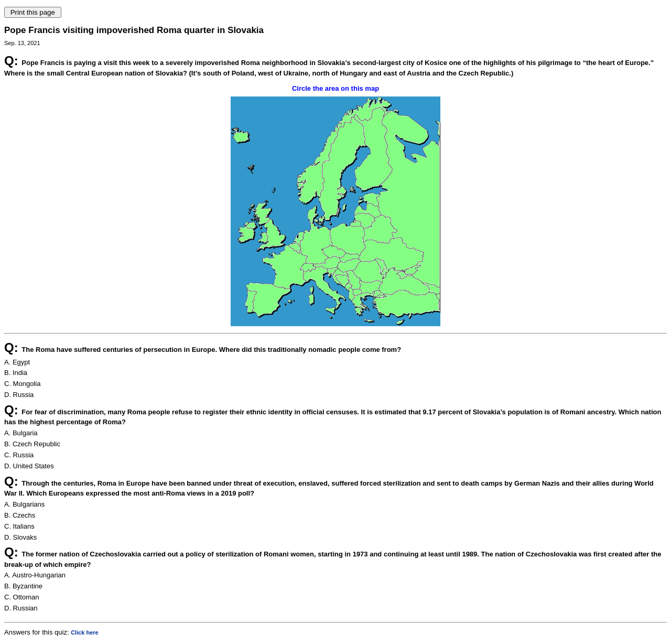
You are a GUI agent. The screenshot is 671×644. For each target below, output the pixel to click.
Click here (85, 632)
